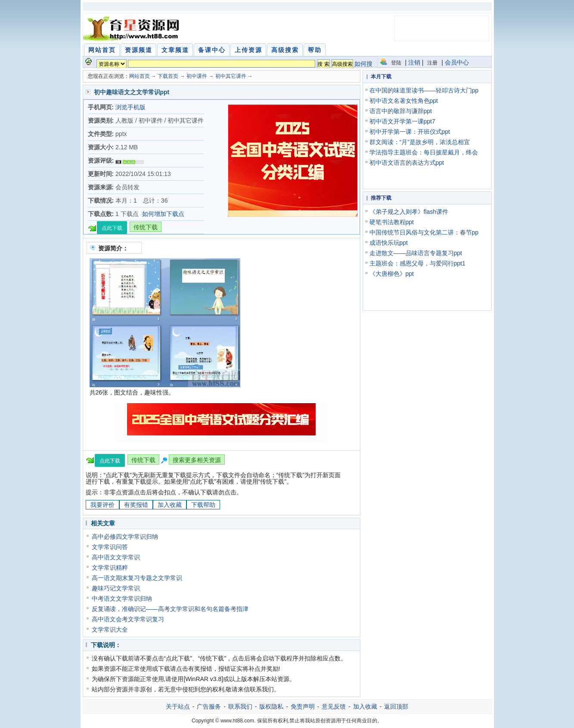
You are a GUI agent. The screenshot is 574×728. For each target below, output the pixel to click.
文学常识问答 (110, 547)
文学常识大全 (110, 629)
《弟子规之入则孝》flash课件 (409, 212)
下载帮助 (203, 505)
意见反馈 (334, 706)
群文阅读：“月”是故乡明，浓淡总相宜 (420, 142)
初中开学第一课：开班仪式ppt (410, 132)
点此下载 (112, 228)
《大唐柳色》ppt (392, 274)
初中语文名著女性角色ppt (404, 101)
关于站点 (178, 706)
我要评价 (102, 505)
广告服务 (209, 706)
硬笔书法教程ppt (392, 222)
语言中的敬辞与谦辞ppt (401, 111)
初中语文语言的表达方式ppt (407, 163)
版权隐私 (271, 706)
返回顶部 (396, 706)
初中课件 (197, 76)
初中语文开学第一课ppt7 (402, 121)
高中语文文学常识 (116, 557)
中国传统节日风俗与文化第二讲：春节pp (424, 232)
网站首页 (140, 76)
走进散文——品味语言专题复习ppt (416, 253)
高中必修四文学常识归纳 (125, 537)
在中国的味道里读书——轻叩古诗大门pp (424, 90)
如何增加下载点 (163, 214)
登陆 (396, 63)
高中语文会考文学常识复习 (128, 619)
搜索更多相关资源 (197, 460)
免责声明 (303, 706)
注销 (414, 62)
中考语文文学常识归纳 (122, 598)
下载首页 (168, 76)
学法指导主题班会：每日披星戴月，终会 (424, 152)
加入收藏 (170, 505)
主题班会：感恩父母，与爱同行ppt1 (417, 263)
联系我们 (240, 706)
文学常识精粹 (110, 568)
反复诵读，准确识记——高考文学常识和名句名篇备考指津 (170, 609)
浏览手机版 (130, 107)
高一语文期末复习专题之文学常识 (137, 578)
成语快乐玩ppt (389, 243)
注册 (432, 63)
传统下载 (146, 227)
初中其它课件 (231, 76)
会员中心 (457, 62)
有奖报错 (136, 505)
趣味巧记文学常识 (116, 588)
